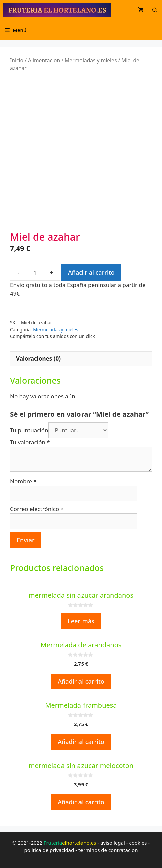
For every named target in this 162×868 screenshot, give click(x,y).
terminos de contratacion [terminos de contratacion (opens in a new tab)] (108, 850)
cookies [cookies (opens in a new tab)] (138, 843)
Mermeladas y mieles (91, 60)
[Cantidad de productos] (35, 272)
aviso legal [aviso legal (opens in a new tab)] (113, 843)
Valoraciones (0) (38, 358)
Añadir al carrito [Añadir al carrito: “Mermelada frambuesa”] (81, 742)
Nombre (23, 481)
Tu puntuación (29, 430)
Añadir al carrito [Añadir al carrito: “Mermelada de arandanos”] (81, 681)
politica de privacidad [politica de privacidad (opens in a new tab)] (49, 850)
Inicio (17, 60)
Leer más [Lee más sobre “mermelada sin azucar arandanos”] (81, 621)
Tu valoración (30, 442)
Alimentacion (44, 60)
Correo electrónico (37, 509)
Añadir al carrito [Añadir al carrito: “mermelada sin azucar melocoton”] (81, 802)
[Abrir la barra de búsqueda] (155, 10)
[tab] (81, 359)
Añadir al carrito (91, 272)
